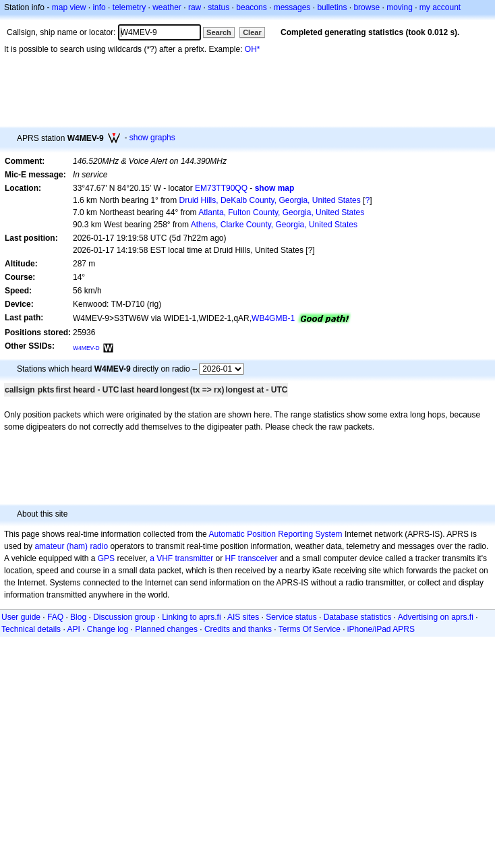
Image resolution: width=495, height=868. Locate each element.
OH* (253, 49)
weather (167, 7)
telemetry (129, 7)
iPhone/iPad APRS (381, 629)
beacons (251, 7)
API (73, 629)
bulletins (332, 7)
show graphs (152, 138)
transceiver (258, 558)
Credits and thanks (238, 629)
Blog (78, 617)
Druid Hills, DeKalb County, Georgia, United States (270, 200)
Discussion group (124, 617)
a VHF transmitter (181, 558)
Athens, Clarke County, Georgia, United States (274, 225)
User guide (21, 617)
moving (400, 7)
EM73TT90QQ (221, 188)
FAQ (55, 617)
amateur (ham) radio (71, 546)
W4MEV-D (86, 348)
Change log (108, 629)
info (99, 7)
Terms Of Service (310, 629)
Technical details (31, 629)
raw (195, 7)
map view (69, 7)
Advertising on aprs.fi (436, 617)
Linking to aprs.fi (191, 617)
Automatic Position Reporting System (275, 534)
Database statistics (358, 617)
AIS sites (243, 617)
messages (292, 7)
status (219, 7)
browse (367, 7)
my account (440, 7)
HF (231, 558)
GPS (106, 558)
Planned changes (166, 629)
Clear (252, 32)
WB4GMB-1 (273, 318)
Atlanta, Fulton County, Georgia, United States (281, 212)
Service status (291, 617)
